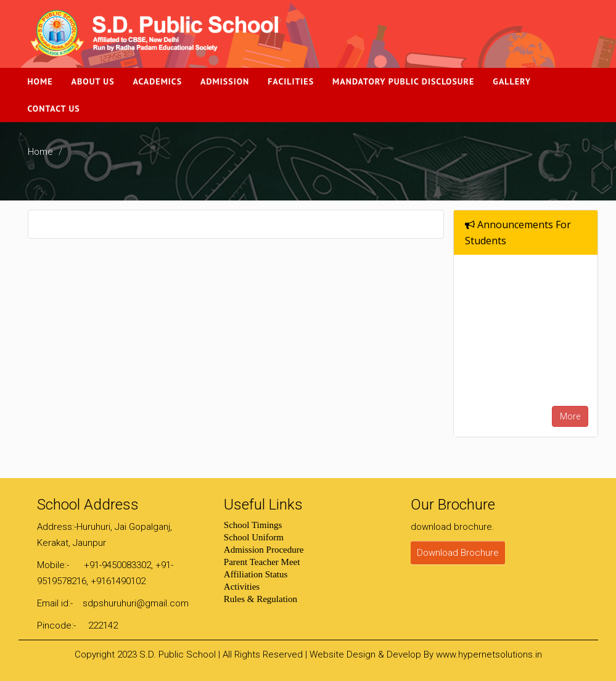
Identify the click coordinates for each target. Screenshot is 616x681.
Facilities (291, 81)
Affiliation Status (256, 574)
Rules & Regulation (261, 599)
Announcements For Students (518, 233)
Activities (242, 587)
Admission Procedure (264, 550)
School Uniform (254, 537)
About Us (93, 81)
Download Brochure (458, 553)
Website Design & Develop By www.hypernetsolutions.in (426, 654)
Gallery (512, 81)
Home (40, 81)
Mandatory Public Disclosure (403, 81)
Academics (158, 81)
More (570, 416)
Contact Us (54, 109)
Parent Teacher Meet (262, 562)
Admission (225, 81)
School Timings (253, 525)
